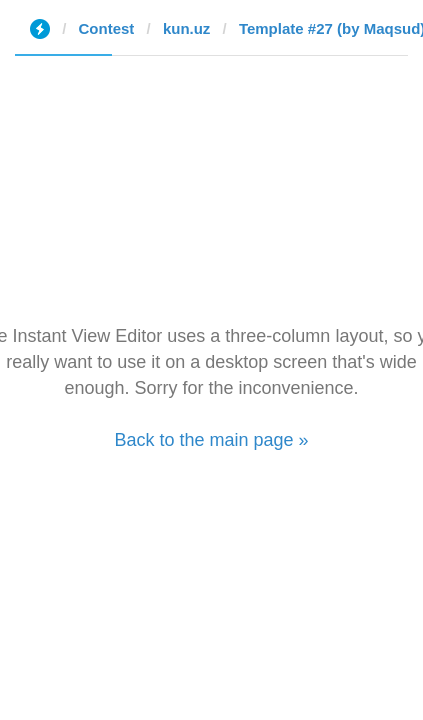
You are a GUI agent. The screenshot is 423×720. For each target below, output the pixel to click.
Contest (107, 28)
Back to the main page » (211, 440)
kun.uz (187, 28)
